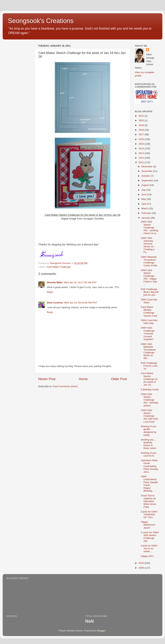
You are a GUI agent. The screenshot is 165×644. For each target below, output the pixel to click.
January (146, 218)
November (147, 171)
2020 (142, 120)
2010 (142, 563)
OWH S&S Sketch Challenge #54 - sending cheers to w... (149, 227)
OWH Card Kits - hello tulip (150, 322)
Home (83, 379)
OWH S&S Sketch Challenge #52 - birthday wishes (150, 400)
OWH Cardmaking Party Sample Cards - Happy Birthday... (149, 484)
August (145, 185)
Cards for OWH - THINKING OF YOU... (150, 515)
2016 (142, 139)
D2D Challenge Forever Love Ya (149, 366)
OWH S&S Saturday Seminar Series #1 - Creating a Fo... (148, 245)
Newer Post (47, 379)
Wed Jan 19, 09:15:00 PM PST (81, 303)
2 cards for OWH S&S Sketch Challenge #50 (150, 537)
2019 (142, 125)
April (144, 204)
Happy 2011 (147, 556)
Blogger (101, 631)
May (144, 199)
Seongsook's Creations (41, 21)
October (146, 176)
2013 (142, 153)
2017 (142, 134)
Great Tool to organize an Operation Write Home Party (148, 501)
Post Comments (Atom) (65, 386)
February (147, 213)
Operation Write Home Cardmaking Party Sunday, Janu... (150, 466)
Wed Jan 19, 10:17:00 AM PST (80, 282)
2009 (142, 568)
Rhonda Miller (55, 282)
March (145, 208)
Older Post (119, 379)
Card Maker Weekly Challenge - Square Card (149, 311)
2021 (142, 116)
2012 (142, 158)
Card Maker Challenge (59, 267)
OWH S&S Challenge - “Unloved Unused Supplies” (148, 334)
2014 (142, 148)
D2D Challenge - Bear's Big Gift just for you (150, 292)
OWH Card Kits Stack (149, 301)
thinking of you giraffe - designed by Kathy (149, 431)
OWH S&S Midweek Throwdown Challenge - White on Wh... (148, 351)
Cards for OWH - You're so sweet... (150, 548)
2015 (142, 144)
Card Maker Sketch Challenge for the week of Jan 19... (149, 379)
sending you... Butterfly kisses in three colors (148, 444)
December (147, 166)
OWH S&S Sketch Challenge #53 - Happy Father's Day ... (149, 277)
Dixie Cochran (55, 303)
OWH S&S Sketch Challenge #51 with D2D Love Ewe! (149, 416)
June (144, 194)
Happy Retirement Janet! (148, 525)
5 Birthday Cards (150, 390)
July (144, 190)
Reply (50, 292)
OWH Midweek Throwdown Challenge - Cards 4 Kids (149, 261)
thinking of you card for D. (149, 454)
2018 (142, 130)
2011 (142, 162)
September (148, 180)
